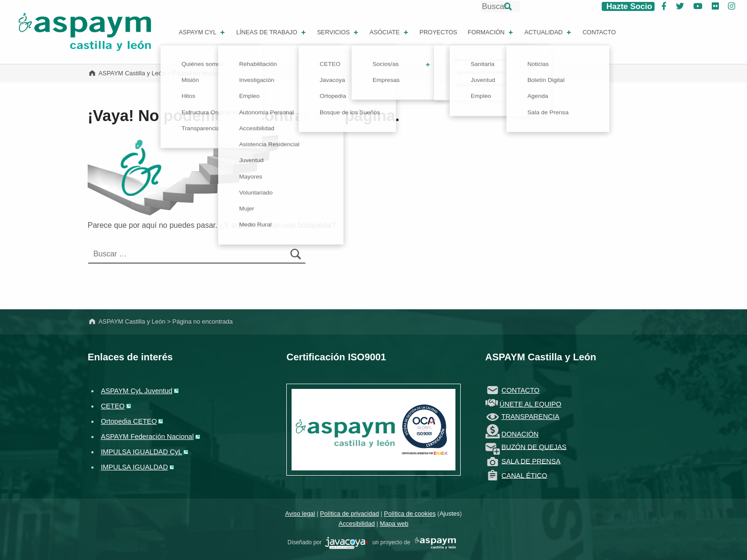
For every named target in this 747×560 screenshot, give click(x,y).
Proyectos (439, 32)
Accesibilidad (357, 524)
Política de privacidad (350, 514)
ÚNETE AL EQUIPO (531, 404)
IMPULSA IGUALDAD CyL (141, 452)
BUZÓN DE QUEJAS (534, 447)
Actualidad (549, 32)
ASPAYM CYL (202, 32)
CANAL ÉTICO (525, 475)
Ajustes (449, 514)
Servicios (338, 32)
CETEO (113, 406)
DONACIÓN (520, 434)
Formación (491, 32)
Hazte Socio (628, 6)
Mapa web (394, 524)
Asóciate (390, 32)
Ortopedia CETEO (129, 421)
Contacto (599, 32)
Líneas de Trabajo (272, 32)
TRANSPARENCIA (530, 417)
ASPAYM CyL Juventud (137, 391)
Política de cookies (410, 514)
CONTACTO (521, 390)
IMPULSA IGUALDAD (135, 467)
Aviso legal (300, 514)
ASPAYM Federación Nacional (147, 437)
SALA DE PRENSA (531, 461)
